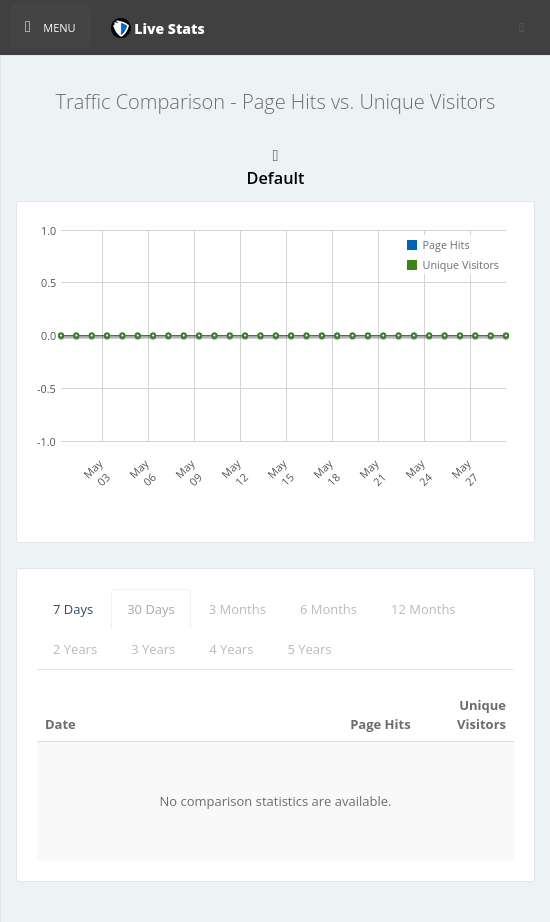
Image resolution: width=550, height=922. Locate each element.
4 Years (231, 649)
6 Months (328, 609)
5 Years (309, 649)
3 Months (237, 609)
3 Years (153, 649)
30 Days (151, 609)
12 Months (423, 609)
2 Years (75, 649)
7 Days (73, 609)
